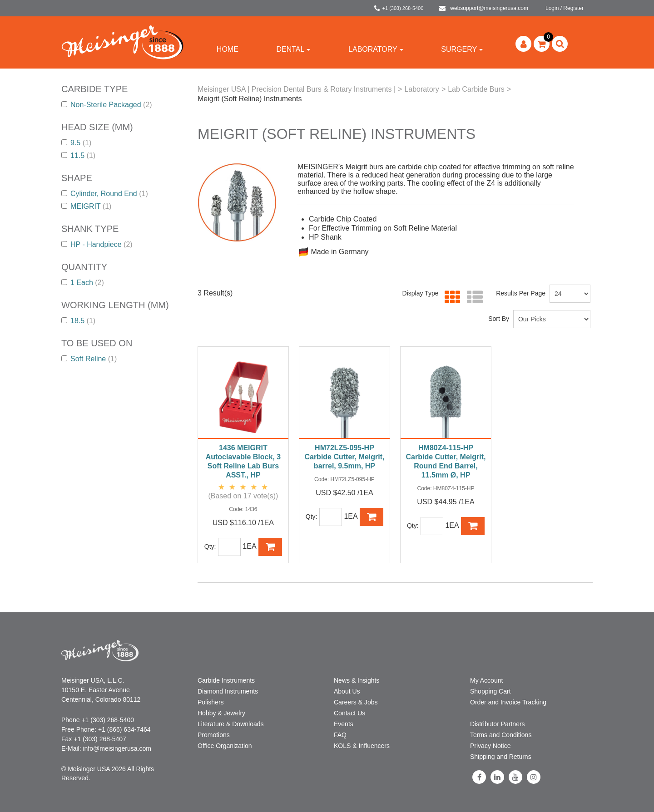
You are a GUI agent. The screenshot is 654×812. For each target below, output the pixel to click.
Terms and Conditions (501, 735)
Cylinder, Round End (105, 194)
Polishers (211, 702)
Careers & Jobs (356, 702)
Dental (293, 49)
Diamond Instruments (228, 691)
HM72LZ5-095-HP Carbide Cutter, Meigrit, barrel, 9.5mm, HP (344, 457)
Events (344, 724)
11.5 (78, 155)
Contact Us (349, 713)
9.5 (76, 143)
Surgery (462, 49)
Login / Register (565, 8)
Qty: (210, 546)
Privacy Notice (490, 746)
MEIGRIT (86, 206)
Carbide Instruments (226, 680)
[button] (542, 44)
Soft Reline (89, 359)
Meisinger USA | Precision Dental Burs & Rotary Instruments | (297, 89)
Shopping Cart (490, 691)
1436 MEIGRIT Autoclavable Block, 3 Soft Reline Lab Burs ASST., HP (243, 461)
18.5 (78, 321)
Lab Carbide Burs (476, 89)
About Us (347, 691)
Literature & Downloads (231, 724)
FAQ (340, 735)
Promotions (214, 735)
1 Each (83, 283)
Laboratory (376, 49)
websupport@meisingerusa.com (484, 8)
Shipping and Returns (501, 757)
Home (228, 49)
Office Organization (225, 746)
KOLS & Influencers (362, 746)
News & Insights (357, 680)
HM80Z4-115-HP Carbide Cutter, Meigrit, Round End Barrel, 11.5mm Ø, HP (446, 461)
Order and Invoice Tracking (508, 702)
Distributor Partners (498, 724)
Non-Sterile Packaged (107, 105)
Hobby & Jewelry (221, 713)
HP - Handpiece (97, 244)
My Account (486, 680)
